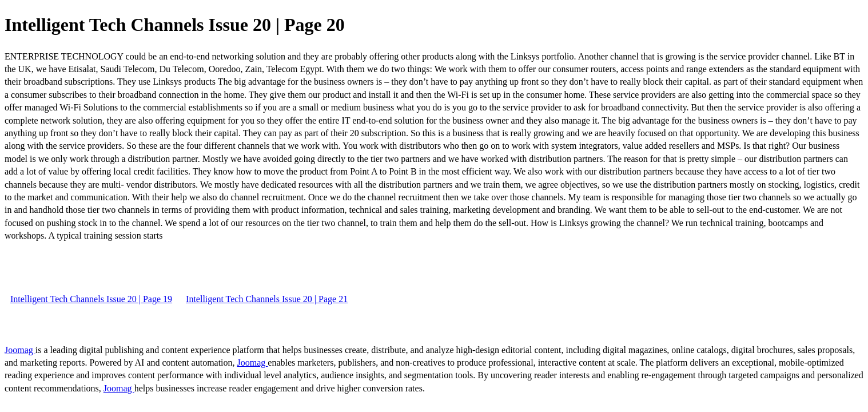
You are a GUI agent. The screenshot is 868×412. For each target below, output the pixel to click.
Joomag (20, 350)
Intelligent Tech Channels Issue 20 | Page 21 (267, 299)
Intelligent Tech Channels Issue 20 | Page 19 (91, 299)
